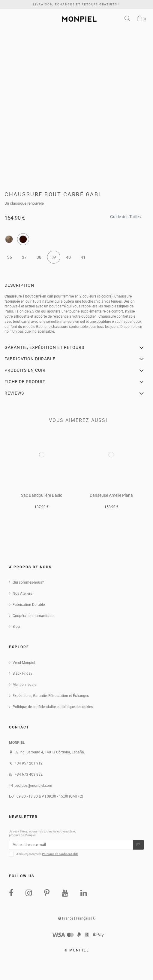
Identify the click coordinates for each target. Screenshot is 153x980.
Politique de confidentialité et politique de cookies (53, 707)
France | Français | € (76, 918)
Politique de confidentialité (60, 854)
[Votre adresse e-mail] (71, 845)
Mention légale (24, 685)
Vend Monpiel (24, 663)
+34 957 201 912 (29, 763)
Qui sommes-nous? (28, 582)
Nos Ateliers (22, 594)
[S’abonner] (138, 845)
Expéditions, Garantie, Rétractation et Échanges (51, 696)
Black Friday (22, 673)
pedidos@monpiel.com (33, 786)
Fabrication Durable (29, 605)
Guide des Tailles (125, 215)
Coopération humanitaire (33, 616)
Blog (16, 627)
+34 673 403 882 (29, 774)
